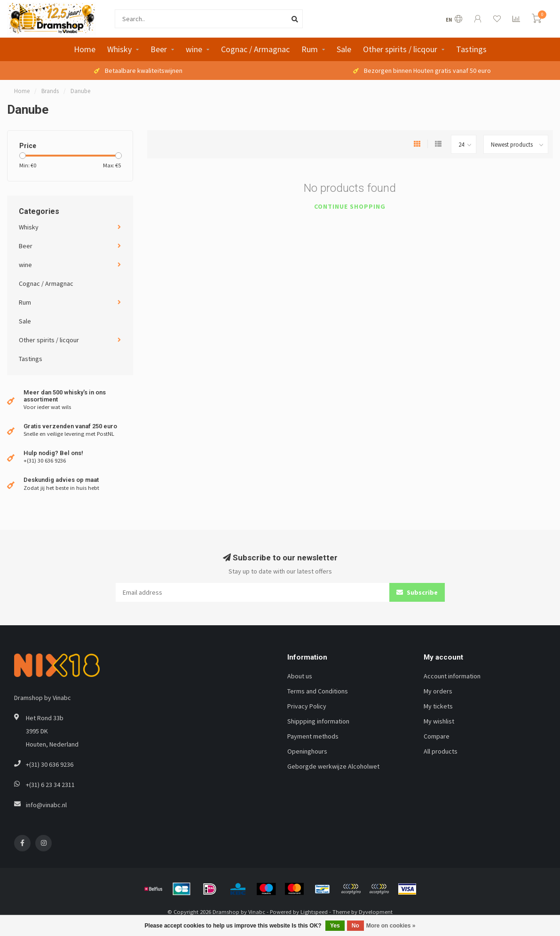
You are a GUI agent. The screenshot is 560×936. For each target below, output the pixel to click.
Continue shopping (350, 206)
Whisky (119, 49)
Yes (335, 926)
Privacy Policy (307, 706)
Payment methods (313, 736)
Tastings (471, 49)
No (355, 926)
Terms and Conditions (318, 691)
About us (300, 676)
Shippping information (318, 721)
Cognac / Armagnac (255, 49)
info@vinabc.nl (46, 805)
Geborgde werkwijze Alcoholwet (333, 766)
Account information (452, 676)
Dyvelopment (376, 912)
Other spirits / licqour (400, 49)
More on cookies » (391, 926)
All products (441, 751)
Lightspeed (314, 912)
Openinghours (307, 751)
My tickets (438, 706)
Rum (310, 49)
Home (85, 49)
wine (194, 49)
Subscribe (417, 592)
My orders (438, 691)
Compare (437, 736)
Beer (159, 49)
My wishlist (439, 721)
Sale (344, 49)
